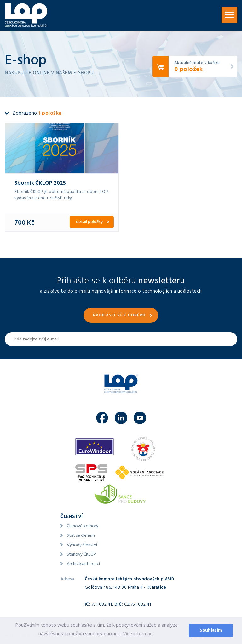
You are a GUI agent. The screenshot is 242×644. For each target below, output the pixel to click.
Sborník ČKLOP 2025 (40, 184)
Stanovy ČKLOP (81, 555)
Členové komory (83, 526)
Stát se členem (81, 536)
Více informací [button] (138, 634)
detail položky (89, 222)
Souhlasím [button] (211, 631)
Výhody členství (82, 545)
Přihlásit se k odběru (119, 316)
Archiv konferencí (83, 564)
